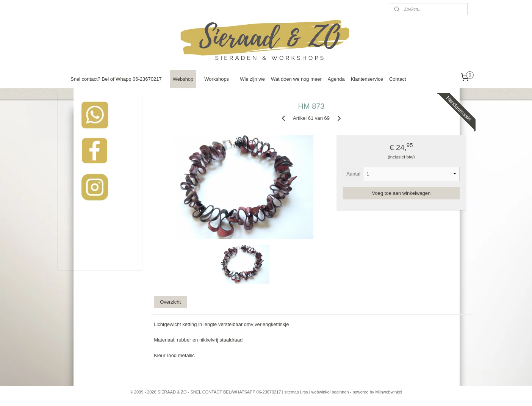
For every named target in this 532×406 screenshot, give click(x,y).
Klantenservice (367, 79)
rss (305, 392)
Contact (398, 79)
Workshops (217, 79)
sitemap (292, 392)
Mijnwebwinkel (389, 392)
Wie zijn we (252, 79)
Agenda (336, 79)
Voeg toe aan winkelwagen (401, 193)
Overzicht (170, 302)
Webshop (183, 79)
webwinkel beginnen (330, 392)
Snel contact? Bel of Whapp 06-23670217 (116, 79)
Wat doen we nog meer (296, 79)
